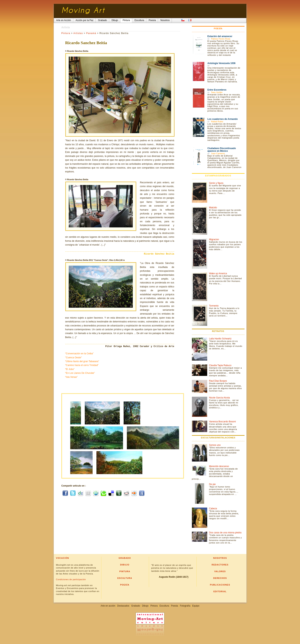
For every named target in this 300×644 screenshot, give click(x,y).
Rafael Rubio (217, 122)
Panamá (91, 33)
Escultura (125, 578)
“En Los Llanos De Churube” (80, 373)
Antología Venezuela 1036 (221, 63)
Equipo (196, 606)
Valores (220, 571)
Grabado (125, 558)
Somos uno (215, 445)
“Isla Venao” (71, 377)
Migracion (214, 239)
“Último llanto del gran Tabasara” (82, 361)
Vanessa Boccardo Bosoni (223, 422)
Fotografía (185, 606)
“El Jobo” (70, 369)
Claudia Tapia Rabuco (220, 365)
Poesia (175, 606)
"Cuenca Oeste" (74, 358)
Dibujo (125, 565)
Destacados (123, 606)
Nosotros (220, 558)
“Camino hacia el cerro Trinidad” (82, 365)
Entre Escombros (217, 90)
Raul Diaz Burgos (218, 381)
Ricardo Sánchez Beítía (159, 254)
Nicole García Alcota (220, 398)
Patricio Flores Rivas (221, 39)
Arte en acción (108, 606)
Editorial (220, 591)
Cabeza (213, 509)
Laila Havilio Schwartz (220, 339)
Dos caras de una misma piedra (225, 533)
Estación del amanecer (220, 36)
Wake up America (218, 273)
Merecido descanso (219, 466)
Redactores (220, 565)
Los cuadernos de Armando (223, 119)
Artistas (78, 33)
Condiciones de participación (71, 579)
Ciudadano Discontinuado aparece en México (222, 150)
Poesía (125, 585)
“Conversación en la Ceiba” (79, 354)
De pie (212, 484)
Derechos (220, 578)
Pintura (66, 33)
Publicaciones (220, 585)
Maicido (213, 208)
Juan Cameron (218, 153)
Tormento (214, 306)
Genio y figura (216, 183)
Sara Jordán (217, 92)
